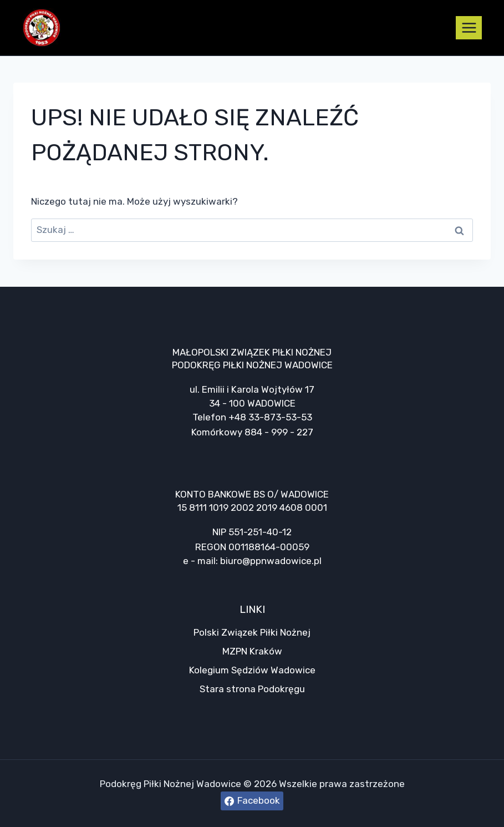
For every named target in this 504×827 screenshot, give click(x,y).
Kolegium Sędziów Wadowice (252, 670)
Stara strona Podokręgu (252, 689)
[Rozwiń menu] (469, 27)
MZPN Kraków (252, 651)
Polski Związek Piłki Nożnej (252, 632)
